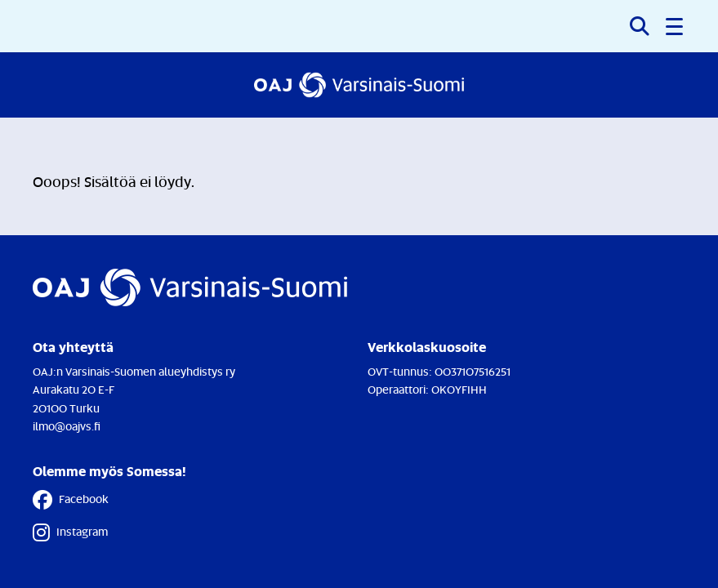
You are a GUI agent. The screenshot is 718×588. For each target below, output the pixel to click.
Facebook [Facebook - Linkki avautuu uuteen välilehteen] (71, 500)
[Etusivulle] (359, 85)
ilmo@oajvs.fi (67, 426)
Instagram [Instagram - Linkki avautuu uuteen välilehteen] (70, 532)
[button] (676, 26)
